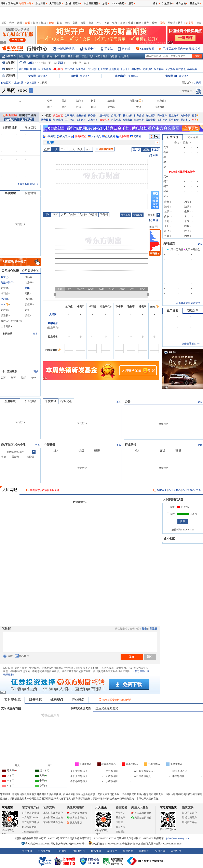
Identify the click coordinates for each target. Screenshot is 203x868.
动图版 (146, 150)
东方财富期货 (168, 807)
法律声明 (128, 851)
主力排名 (69, 69)
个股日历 (50, 143)
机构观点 (57, 700)
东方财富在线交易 (53, 817)
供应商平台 (79, 851)
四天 (80, 149)
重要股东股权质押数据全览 (45, 490)
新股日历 (35, 69)
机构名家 (169, 539)
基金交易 (121, 817)
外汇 (99, 23)
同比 (27, 288)
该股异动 (193, 310)
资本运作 (162, 116)
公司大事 (116, 116)
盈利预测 (114, 69)
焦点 (12, 23)
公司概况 (70, 116)
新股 (28, 23)
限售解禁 (159, 69)
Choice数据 (147, 49)
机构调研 (124, 136)
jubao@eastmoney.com (177, 838)
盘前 (47, 149)
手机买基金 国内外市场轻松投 (181, 49)
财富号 (190, 23)
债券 (146, 23)
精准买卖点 (80, 136)
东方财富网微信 (77, 818)
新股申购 (24, 69)
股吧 (162, 23)
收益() (4, 277)
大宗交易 (170, 69)
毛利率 (4, 299)
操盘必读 (58, 116)
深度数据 (104, 120)
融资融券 (192, 69)
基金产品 (121, 827)
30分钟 (93, 214)
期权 (43, 23)
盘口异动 (173, 310)
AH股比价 (58, 69)
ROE (5, 304)
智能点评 (127, 120)
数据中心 (90, 49)
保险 (138, 23)
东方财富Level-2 (31, 817)
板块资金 (81, 69)
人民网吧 (51, 136)
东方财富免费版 (30, 813)
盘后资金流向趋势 (107, 708)
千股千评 (125, 69)
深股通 (74, 76)
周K (55, 214)
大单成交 (96, 136)
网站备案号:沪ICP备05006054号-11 (70, 844)
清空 (150, 657)
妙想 (105, 3)
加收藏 (15, 3)
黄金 (107, 23)
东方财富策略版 (30, 822)
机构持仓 (162, 120)
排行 (56, 56)
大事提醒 (10, 193)
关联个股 (185, 116)
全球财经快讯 (66, 49)
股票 (20, 23)
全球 (67, 23)
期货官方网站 (189, 822)
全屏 (155, 155)
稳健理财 (121, 832)
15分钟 (82, 214)
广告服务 (62, 851)
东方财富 (7, 807)
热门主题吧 (188, 490)
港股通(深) (171, 76)
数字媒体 (31, 83)
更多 (195, 116)
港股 (83, 23)
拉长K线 (126, 215)
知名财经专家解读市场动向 (117, 700)
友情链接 (176, 851)
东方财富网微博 (77, 813)
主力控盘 (70, 120)
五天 (89, 149)
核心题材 (93, 116)
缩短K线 (138, 215)
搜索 (199, 23)
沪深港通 (9, 76)
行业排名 (78, 700)
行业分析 (174, 116)
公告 (128, 401)
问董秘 (137, 136)
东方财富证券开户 (53, 813)
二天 (64, 149)
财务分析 (139, 116)
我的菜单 (167, 3)
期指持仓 (181, 69)
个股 (42, 56)
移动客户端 (25, 3)
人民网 (53, 314)
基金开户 (121, 813)
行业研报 (103, 69)
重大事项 (185, 120)
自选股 (113, 56)
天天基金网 (55, 3)
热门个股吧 (174, 490)
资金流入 (43, 76)
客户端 (126, 49)
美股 (75, 23)
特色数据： (47, 120)
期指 (36, 23)
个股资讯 (51, 401)
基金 (123, 23)
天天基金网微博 (141, 813)
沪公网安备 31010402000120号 (106, 844)
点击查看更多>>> (191, 344)
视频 (154, 23)
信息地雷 (30, 193)
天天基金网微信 (141, 818)
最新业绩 (151, 120)
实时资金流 (12, 700)
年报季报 (136, 69)
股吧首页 (160, 490)
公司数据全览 (30, 271)
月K (64, 214)
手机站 (109, 49)
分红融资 (151, 116)
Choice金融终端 (30, 832)
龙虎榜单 (148, 69)
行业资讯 (66, 401)
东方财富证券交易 (53, 822)
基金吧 (171, 23)
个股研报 (92, 69)
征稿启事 (160, 851)
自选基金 (124, 56)
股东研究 (104, 116)
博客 (180, 23)
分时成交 (169, 243)
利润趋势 (8, 334)
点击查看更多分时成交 (188, 303)
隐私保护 (144, 851)
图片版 (136, 150)
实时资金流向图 (81, 708)
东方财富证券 (73, 3)
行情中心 (9, 56)
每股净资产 (7, 283)
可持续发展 (44, 851)
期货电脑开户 (189, 817)
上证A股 (19, 83)
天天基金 (101, 807)
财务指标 (35, 700)
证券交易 (181, 3)
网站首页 (5, 3)
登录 (144, 629)
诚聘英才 (112, 851)
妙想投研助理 (29, 827)
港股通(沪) (121, 76)
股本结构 (127, 116)
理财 (131, 23)
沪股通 (32, 76)
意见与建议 (74, 823)
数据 (59, 23)
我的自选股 (10, 127)
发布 (132, 657)
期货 (91, 23)
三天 (72, 149)
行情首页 (6, 83)
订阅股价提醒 (105, 149)
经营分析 (81, 116)
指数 (21, 56)
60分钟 (104, 214)
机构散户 (81, 120)
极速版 (155, 150)
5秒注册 (153, 629)
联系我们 (96, 851)
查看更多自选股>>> (28, 184)
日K (47, 214)
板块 (49, 56)
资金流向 (46, 69)
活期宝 (119, 822)
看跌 (171, 514)
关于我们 (27, 851)
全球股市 (9, 63)
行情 (51, 23)
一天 (55, 149)
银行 (115, 23)
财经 (4, 23)
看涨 (171, 507)
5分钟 (72, 214)
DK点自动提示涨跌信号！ (183, 172)
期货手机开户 (189, 813)
